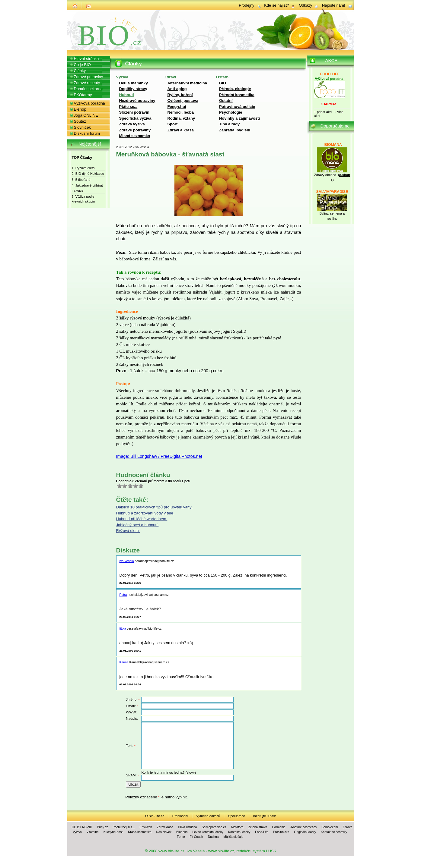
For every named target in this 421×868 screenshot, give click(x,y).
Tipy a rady (229, 124)
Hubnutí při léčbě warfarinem (142, 519)
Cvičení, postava (183, 101)
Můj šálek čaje (233, 837)
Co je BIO (82, 65)
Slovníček (82, 127)
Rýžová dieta (128, 531)
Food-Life (262, 832)
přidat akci (324, 112)
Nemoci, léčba (180, 112)
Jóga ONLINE (86, 115)
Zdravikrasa (165, 827)
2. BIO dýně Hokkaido (88, 174)
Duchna (213, 837)
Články (80, 71)
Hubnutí (127, 95)
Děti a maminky (134, 83)
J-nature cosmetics (303, 827)
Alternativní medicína (187, 83)
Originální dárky (305, 832)
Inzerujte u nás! (265, 816)
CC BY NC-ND (82, 827)
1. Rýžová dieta (83, 168)
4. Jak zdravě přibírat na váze (87, 188)
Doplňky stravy (133, 89)
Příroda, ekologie (235, 89)
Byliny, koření (180, 95)
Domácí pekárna (88, 89)
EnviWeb (146, 827)
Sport (172, 124)
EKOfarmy (83, 95)
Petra (123, 595)
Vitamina (93, 832)
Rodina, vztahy (181, 118)
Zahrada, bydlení (235, 130)
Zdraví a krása (180, 130)
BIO (223, 83)
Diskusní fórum (87, 133)
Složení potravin (134, 112)
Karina (124, 662)
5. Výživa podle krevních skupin (83, 199)
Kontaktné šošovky (334, 832)
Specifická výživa (135, 118)
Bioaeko (182, 832)
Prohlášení (180, 816)
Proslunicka (281, 832)
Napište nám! (334, 5)
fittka (123, 629)
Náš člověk (164, 832)
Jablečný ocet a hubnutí (137, 525)
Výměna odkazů (208, 816)
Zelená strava (258, 827)
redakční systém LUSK (256, 851)
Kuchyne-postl (113, 832)
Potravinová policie (237, 107)
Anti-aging (177, 89)
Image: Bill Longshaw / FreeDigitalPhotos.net (159, 456)
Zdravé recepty (87, 83)
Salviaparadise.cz (214, 827)
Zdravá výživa (132, 124)
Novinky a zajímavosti (239, 118)
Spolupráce (237, 816)
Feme (181, 837)
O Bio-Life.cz (155, 816)
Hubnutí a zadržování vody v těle (145, 513)
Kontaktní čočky (239, 832)
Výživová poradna (89, 103)
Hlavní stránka (86, 59)
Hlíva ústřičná (188, 827)
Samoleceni (330, 827)
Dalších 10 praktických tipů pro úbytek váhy (155, 507)
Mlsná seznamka (135, 136)
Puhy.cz (102, 827)
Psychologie (231, 112)
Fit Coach (196, 837)
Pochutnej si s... (124, 827)
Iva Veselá (127, 561)
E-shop (80, 109)
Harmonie (279, 827)
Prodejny (246, 5)
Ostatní (226, 101)
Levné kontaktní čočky (208, 832)
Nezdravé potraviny (137, 101)
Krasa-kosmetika (140, 832)
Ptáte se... (128, 107)
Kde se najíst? (276, 5)
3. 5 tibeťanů (81, 180)
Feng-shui (177, 107)
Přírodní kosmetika (237, 95)
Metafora (237, 827)
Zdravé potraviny (135, 130)
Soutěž (80, 121)
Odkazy (305, 5)
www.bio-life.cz (171, 851)
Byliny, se (327, 213)
